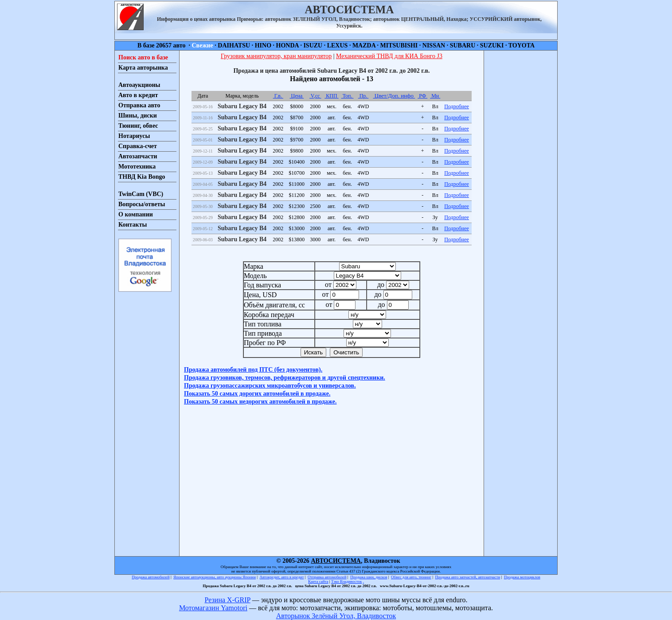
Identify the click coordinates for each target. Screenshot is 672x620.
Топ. (348, 96)
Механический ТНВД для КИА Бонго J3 (389, 56)
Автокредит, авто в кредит (282, 577)
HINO (263, 45)
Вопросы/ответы (142, 204)
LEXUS (338, 45)
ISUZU (313, 45)
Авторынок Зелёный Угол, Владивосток (336, 616)
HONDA (287, 45)
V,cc (315, 96)
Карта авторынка (143, 68)
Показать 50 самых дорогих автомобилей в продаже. (257, 394)
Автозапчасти (138, 156)
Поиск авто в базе (143, 57)
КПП (331, 96)
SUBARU (463, 45)
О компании (136, 214)
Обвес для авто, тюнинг (411, 577)
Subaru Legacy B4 (242, 106)
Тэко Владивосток (347, 581)
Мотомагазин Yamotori (213, 608)
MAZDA (364, 45)
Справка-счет (138, 146)
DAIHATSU (234, 45)
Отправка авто (139, 105)
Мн (435, 96)
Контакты (133, 225)
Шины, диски (138, 116)
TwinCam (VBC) (141, 194)
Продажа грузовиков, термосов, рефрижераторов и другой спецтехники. (285, 378)
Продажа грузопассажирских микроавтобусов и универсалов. (270, 386)
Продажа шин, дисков (369, 577)
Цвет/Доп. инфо (394, 96)
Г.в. (278, 96)
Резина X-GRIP (228, 600)
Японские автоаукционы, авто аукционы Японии (215, 577)
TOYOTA (522, 45)
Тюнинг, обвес (138, 126)
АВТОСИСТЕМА (336, 561)
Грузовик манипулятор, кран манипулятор (276, 56)
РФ (422, 96)
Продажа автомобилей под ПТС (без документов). (253, 370)
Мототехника (137, 167)
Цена (297, 96)
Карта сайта (318, 581)
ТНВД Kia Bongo (142, 177)
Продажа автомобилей (150, 577)
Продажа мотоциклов (522, 577)
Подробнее (457, 106)
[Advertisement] (521, 184)
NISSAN (434, 45)
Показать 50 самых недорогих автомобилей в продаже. (260, 402)
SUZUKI (492, 45)
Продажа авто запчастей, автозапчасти (468, 577)
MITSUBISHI (399, 45)
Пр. (363, 96)
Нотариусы (134, 136)
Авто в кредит (138, 95)
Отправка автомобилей (327, 577)
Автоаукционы (139, 85)
